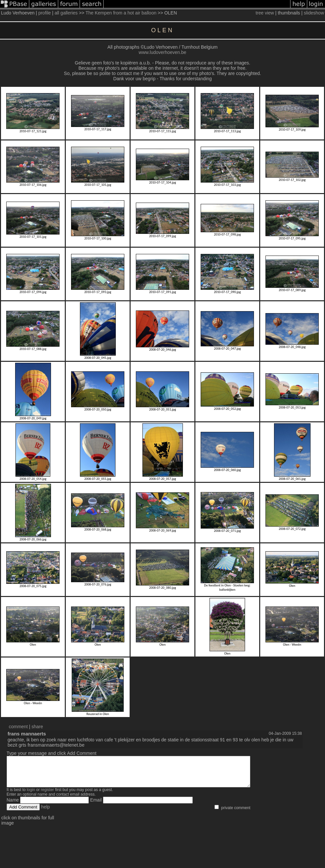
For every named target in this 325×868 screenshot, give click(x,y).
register (47, 796)
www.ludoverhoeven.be (163, 52)
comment (18, 727)
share (37, 727)
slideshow (314, 13)
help (45, 813)
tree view (265, 13)
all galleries (66, 13)
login (31, 796)
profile (44, 13)
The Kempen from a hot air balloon (121, 13)
